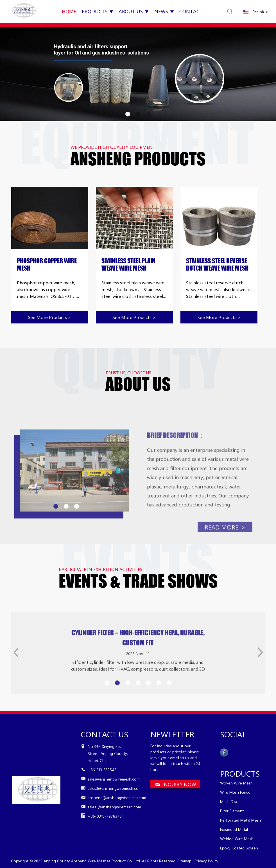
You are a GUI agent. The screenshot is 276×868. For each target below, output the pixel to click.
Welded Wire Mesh (237, 839)
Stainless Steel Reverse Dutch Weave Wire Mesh (217, 265)
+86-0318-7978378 (105, 816)
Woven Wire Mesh (236, 783)
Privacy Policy (206, 861)
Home (69, 11)
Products (97, 11)
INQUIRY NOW (179, 784)
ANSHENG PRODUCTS (138, 159)
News (164, 11)
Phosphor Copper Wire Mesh (47, 265)
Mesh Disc (229, 801)
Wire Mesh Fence (235, 792)
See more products (50, 317)
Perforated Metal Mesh (240, 820)
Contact (191, 11)
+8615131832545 (102, 770)
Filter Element (232, 811)
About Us (134, 11)
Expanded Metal (234, 829)
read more (225, 546)
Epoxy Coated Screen (239, 848)
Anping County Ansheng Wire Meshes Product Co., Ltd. (92, 861)
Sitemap (184, 861)
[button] (128, 114)
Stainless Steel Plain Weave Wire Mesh (128, 265)
